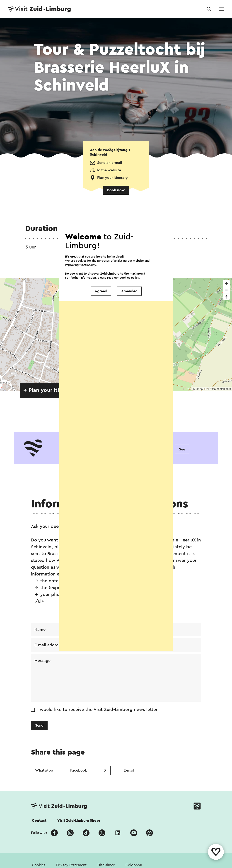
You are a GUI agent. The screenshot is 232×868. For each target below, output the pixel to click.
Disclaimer (106, 865)
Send (39, 726)
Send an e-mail (110, 163)
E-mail (129, 770)
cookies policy (129, 277)
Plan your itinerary (112, 178)
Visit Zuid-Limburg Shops (79, 821)
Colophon (134, 865)
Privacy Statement (71, 865)
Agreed (101, 291)
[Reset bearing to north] (226, 296)
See (182, 449)
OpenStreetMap (206, 389)
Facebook (79, 770)
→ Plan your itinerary (49, 390)
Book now (116, 190)
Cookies (39, 865)
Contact (39, 821)
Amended (129, 291)
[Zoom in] (226, 283)
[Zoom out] (226, 290)
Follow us (39, 833)
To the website (109, 170)
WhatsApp (44, 770)
